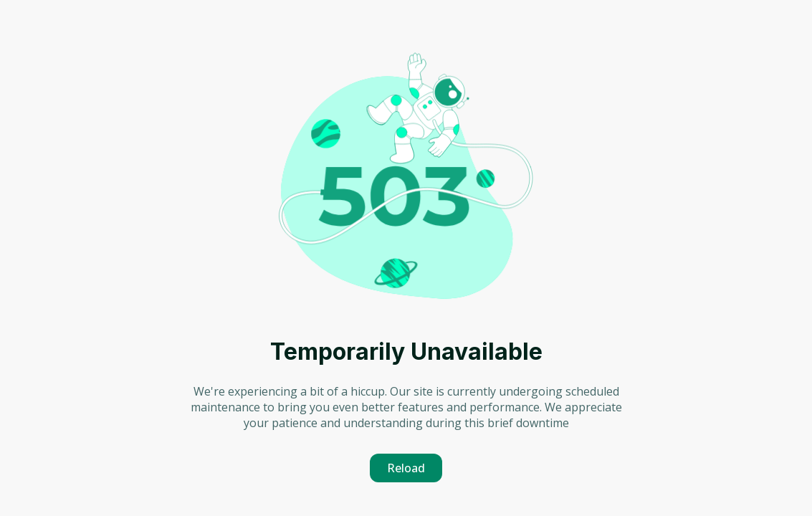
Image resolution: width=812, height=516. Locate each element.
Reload (406, 468)
